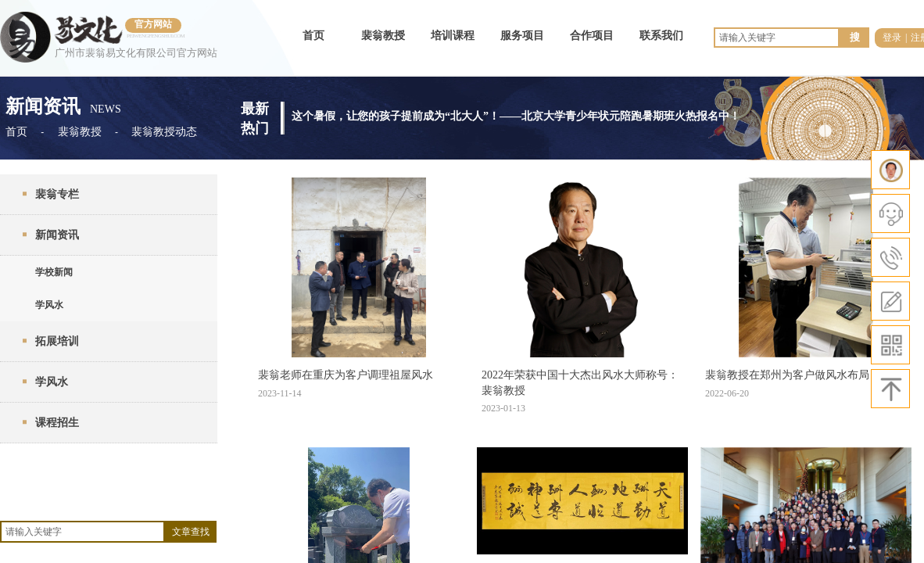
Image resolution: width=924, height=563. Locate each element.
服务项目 (522, 36)
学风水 (49, 305)
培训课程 (453, 36)
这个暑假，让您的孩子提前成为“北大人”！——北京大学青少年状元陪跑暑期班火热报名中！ (516, 115)
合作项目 (592, 36)
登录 (892, 38)
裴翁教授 (383, 36)
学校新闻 (54, 272)
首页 (313, 36)
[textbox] (82, 532)
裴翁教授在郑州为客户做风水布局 (787, 375)
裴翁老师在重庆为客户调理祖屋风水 (346, 375)
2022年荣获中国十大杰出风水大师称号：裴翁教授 (580, 383)
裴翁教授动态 (164, 132)
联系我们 (661, 36)
